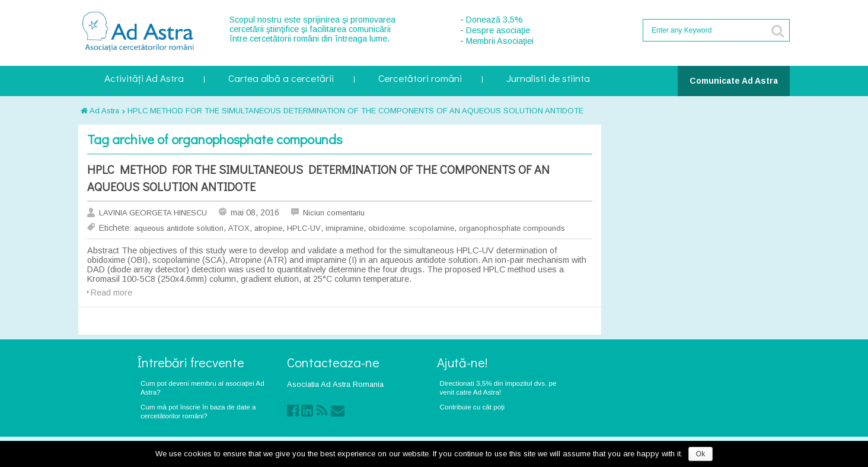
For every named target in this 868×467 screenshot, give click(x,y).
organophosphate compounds (512, 228)
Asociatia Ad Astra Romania (335, 384)
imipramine (344, 228)
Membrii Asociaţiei (500, 41)
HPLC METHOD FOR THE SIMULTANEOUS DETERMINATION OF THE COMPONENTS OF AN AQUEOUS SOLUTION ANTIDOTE (355, 111)
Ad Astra (100, 111)
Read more (111, 293)
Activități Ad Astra (144, 79)
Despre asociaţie (498, 30)
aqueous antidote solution (179, 228)
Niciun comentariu (334, 213)
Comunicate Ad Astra (734, 81)
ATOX (239, 228)
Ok (701, 454)
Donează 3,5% (494, 20)
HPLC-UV (304, 228)
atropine (268, 228)
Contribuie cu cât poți (473, 407)
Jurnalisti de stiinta (548, 79)
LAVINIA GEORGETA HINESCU (153, 213)
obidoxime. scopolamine (411, 228)
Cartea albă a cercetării (281, 79)
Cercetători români (420, 79)
